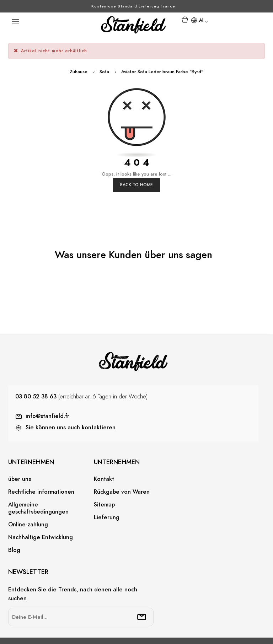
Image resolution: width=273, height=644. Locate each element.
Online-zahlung (28, 498)
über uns (20, 452)
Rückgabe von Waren (122, 465)
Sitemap (104, 478)
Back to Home (136, 158)
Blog (14, 524)
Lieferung (107, 491)
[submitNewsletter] (142, 590)
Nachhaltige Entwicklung (41, 511)
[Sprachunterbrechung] (199, 21)
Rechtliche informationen (41, 465)
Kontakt (104, 452)
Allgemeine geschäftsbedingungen (38, 482)
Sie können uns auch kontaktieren (71, 401)
